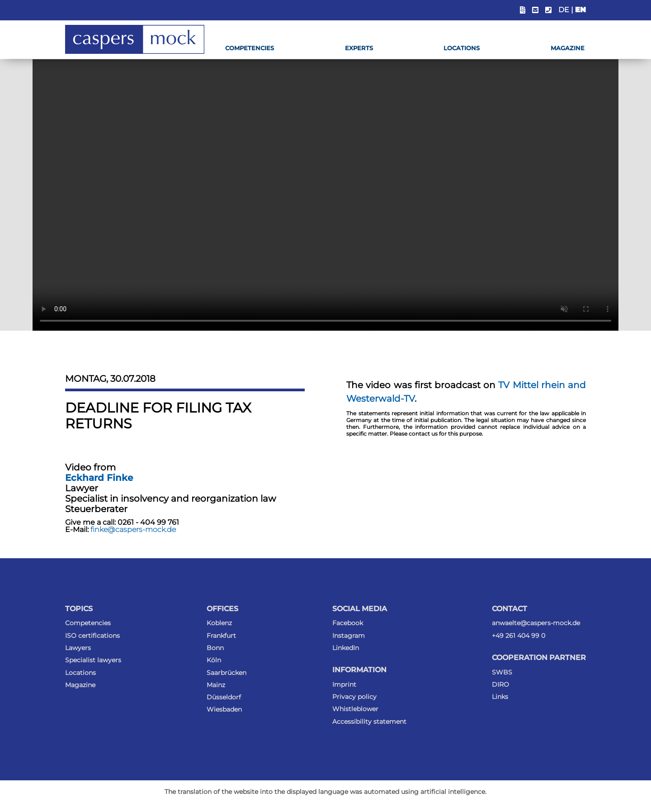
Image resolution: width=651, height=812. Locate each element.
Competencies (250, 48)
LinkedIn (346, 648)
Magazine (568, 48)
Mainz (216, 685)
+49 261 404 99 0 (519, 636)
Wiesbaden (224, 709)
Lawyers (78, 648)
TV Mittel (518, 385)
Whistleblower (355, 709)
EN (580, 10)
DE (564, 10)
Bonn (215, 648)
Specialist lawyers (93, 660)
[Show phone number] (548, 10)
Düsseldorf (224, 697)
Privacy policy (354, 697)
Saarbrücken (226, 673)
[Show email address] (535, 10)
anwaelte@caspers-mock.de (536, 623)
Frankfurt (221, 636)
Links (500, 697)
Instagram (349, 636)
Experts (359, 48)
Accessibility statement (369, 722)
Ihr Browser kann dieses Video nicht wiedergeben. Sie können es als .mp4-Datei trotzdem (325, 195)
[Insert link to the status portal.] (523, 10)
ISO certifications (92, 636)
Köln (214, 660)
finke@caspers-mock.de (133, 529)
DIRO (500, 684)
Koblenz (219, 623)
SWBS (502, 672)
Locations (462, 48)
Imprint (344, 684)
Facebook (348, 623)
